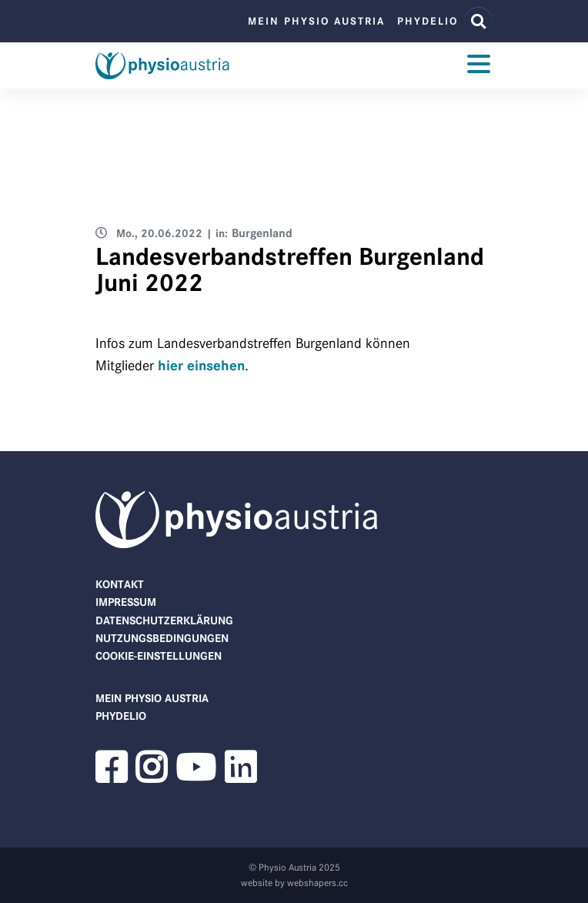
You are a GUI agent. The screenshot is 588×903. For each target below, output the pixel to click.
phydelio (428, 21)
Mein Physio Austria (316, 21)
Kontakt (120, 584)
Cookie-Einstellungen (159, 656)
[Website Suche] (478, 21)
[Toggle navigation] (479, 66)
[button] (111, 777)
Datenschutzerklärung (164, 620)
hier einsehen (201, 366)
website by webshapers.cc (294, 883)
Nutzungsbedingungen (162, 638)
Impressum (126, 602)
